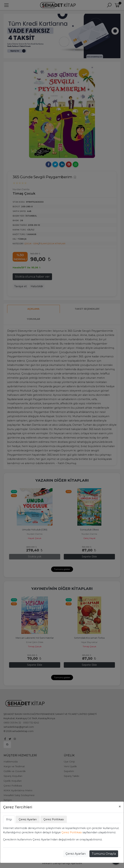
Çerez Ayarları (76, 854)
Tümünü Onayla (104, 854)
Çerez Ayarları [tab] (28, 819)
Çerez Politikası (72, 832)
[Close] (120, 807)
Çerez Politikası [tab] (54, 819)
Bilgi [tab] (9, 819)
